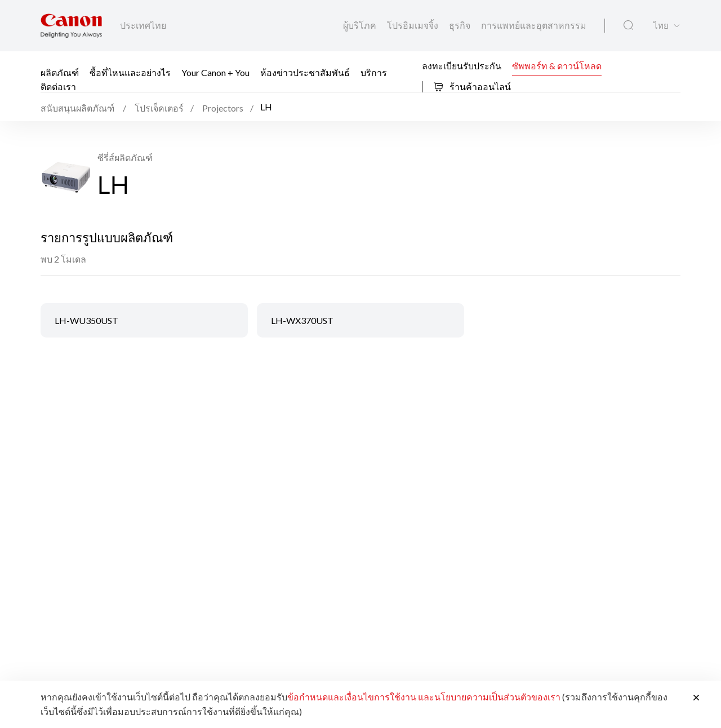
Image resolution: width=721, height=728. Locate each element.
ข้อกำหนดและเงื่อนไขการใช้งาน (352, 697)
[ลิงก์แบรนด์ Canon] (71, 26)
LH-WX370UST (302, 320)
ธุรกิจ (460, 25)
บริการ (374, 72)
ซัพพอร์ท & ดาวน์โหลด (557, 65)
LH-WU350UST (86, 320)
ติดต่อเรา (58, 86)
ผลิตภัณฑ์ (60, 72)
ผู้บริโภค (360, 25)
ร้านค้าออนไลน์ (472, 86)
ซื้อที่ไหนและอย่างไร (130, 72)
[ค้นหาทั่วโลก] (628, 25)
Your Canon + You (215, 72)
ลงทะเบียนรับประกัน (462, 65)
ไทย (661, 26)
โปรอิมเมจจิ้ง (413, 25)
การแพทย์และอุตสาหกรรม (534, 25)
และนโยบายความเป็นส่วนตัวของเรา (489, 697)
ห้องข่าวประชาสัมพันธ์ (305, 72)
